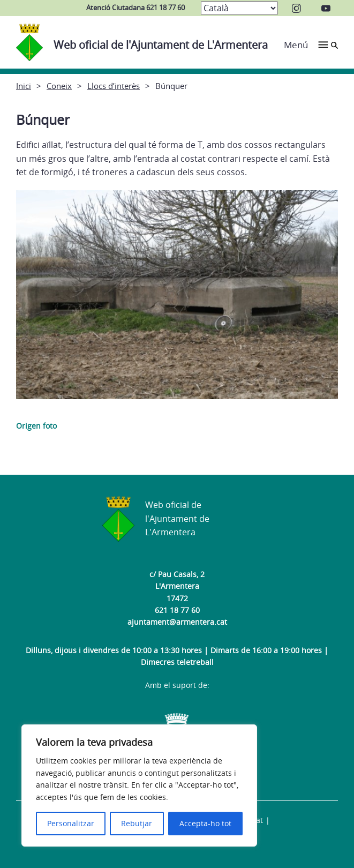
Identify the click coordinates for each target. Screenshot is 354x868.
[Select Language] (239, 8)
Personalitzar (71, 823)
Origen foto (36, 426)
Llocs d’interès (114, 86)
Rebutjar (137, 823)
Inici (24, 86)
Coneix (59, 86)
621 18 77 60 (177, 610)
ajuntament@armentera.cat (177, 622)
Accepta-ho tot (205, 823)
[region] (139, 785)
